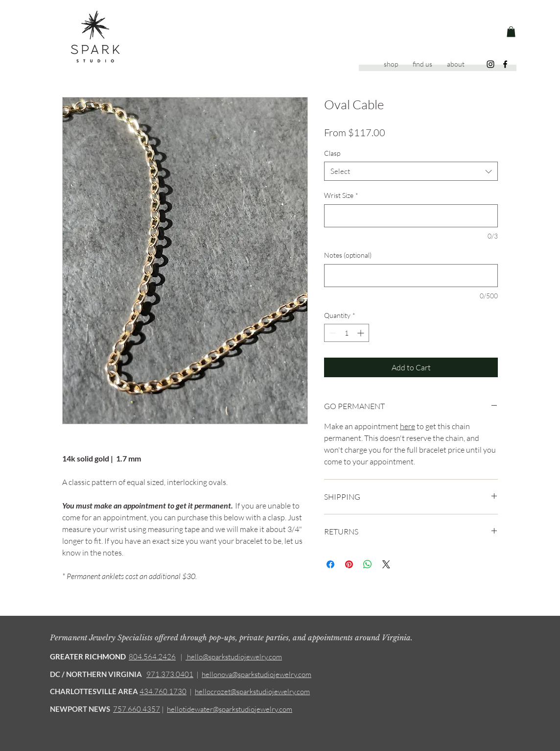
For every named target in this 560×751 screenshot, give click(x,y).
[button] (511, 32)
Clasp (332, 153)
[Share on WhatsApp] (368, 564)
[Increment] (362, 333)
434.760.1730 (163, 691)
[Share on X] (386, 564)
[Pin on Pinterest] (349, 564)
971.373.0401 (170, 674)
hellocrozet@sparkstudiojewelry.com (252, 691)
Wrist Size (341, 195)
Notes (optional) (348, 255)
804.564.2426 (152, 657)
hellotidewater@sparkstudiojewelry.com (230, 709)
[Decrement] (332, 333)
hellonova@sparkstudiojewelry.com (257, 674)
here (408, 426)
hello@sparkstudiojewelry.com (234, 657)
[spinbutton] (347, 333)
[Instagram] (490, 64)
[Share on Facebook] (330, 564)
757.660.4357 (137, 709)
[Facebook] (505, 64)
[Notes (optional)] (411, 276)
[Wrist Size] (411, 216)
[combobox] (411, 171)
